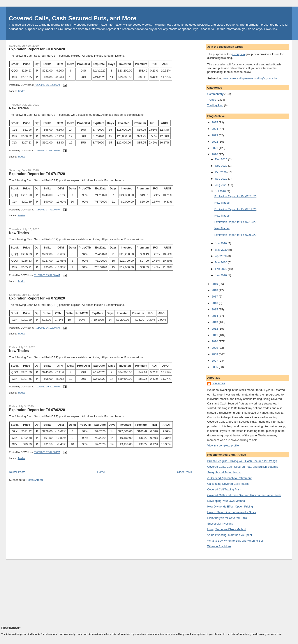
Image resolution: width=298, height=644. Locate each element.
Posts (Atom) (35, 480)
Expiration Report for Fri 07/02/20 (37, 410)
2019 (215, 284)
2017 (215, 297)
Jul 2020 (221, 191)
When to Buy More (219, 546)
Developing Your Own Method (226, 501)
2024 (215, 129)
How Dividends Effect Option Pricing (230, 507)
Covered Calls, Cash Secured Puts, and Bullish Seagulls (243, 467)
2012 (215, 329)
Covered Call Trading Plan (224, 489)
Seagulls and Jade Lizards (224, 472)
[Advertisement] (34, 592)
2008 (215, 354)
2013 (215, 322)
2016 (215, 303)
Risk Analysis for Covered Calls (227, 518)
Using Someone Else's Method (227, 529)
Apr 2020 (221, 256)
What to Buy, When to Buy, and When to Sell (235, 541)
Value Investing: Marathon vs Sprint (229, 535)
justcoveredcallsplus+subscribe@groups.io (250, 78)
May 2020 (222, 250)
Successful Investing (220, 524)
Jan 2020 (221, 275)
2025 (215, 122)
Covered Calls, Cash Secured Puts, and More (73, 18)
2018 (215, 290)
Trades (22, 91)
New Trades (19, 108)
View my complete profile (223, 445)
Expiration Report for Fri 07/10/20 (37, 298)
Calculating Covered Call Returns (228, 484)
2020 (215, 154)
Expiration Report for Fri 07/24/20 (37, 49)
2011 (215, 335)
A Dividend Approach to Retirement (229, 478)
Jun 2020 (221, 243)
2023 (215, 135)
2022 (215, 142)
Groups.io (238, 54)
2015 (215, 309)
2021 (215, 148)
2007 (215, 361)
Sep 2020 (221, 179)
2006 (215, 367)
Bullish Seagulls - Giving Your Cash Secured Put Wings (242, 461)
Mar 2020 (221, 262)
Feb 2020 (221, 269)
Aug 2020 (221, 185)
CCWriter (218, 384)
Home (101, 472)
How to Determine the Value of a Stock (232, 512)
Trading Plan (215, 105)
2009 (215, 348)
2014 (215, 316)
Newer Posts (17, 472)
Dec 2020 (221, 159)
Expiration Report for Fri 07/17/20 (37, 174)
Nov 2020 (221, 166)
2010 (215, 341)
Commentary (215, 94)
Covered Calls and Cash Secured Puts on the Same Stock (244, 495)
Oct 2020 (221, 172)
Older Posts (184, 472)
